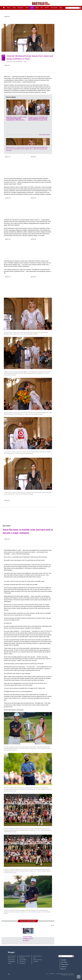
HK (42, 8)
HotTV (47, 8)
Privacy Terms (65, 964)
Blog (61, 8)
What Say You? (12, 956)
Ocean (10, 963)
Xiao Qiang (22, 963)
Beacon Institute (38, 960)
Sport (37, 8)
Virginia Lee (22, 961)
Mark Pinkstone (37, 956)
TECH (27, 8)
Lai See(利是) (23, 960)
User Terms (64, 962)
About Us (63, 969)
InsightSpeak (11, 961)
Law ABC (36, 961)
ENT (32, 8)
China (14, 8)
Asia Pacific (54, 8)
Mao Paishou (11, 960)
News (9, 8)
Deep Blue (22, 958)
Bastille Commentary (25, 956)
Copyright (64, 960)
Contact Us (64, 967)
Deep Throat (11, 958)
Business (20, 8)
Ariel (34, 958)
